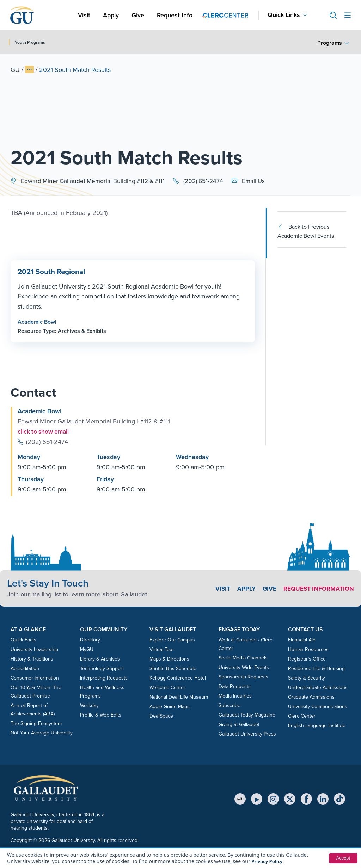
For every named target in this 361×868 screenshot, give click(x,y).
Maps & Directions (169, 659)
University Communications (318, 706)
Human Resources (308, 649)
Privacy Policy (268, 861)
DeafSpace (161, 716)
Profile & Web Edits (101, 715)
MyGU (87, 649)
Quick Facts (23, 640)
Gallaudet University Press (247, 734)
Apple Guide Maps (170, 706)
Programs (330, 43)
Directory (90, 640)
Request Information (317, 588)
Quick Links (284, 15)
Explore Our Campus (172, 640)
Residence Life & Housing (316, 668)
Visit (84, 15)
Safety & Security (307, 678)
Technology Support (102, 668)
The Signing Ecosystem (36, 723)
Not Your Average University (42, 733)
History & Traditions (32, 659)
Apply (112, 15)
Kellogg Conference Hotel (178, 678)
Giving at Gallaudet (239, 724)
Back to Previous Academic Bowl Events (306, 231)
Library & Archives (100, 659)
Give (138, 15)
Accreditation (25, 668)
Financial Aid (302, 640)
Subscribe (230, 705)
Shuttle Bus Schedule (173, 668)
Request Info (175, 15)
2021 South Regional (51, 272)
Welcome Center (167, 687)
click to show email (44, 432)
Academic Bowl (37, 321)
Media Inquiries (235, 696)
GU (15, 70)
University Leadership (34, 649)
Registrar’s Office (307, 659)
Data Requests (235, 686)
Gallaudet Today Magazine (247, 715)
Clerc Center (302, 716)
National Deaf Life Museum (179, 697)
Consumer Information (35, 678)
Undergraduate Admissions (318, 687)
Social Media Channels (243, 658)
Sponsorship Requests (243, 677)
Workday (89, 705)
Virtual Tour (162, 649)
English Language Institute (317, 725)
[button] (330, 15)
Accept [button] (342, 858)
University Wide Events (244, 667)
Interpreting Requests (104, 678)
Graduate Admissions (311, 697)
